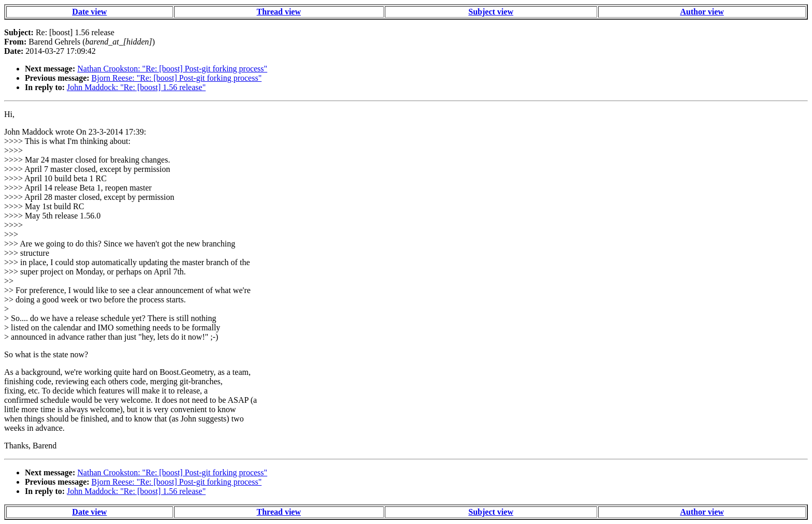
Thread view (279, 12)
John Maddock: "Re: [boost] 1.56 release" (136, 87)
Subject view (491, 12)
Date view (89, 12)
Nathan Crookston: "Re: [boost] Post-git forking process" (172, 69)
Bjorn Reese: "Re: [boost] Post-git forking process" (177, 78)
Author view (702, 12)
